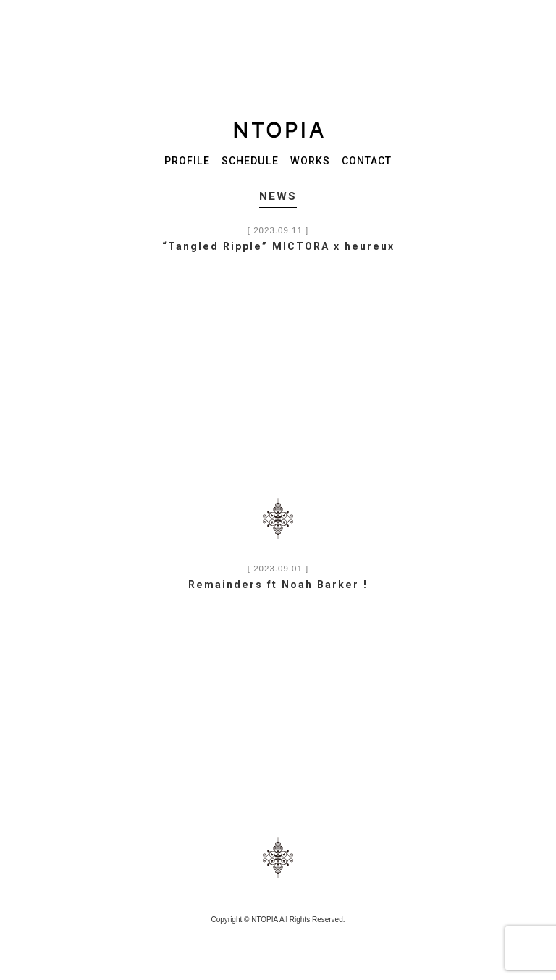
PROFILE (187, 161)
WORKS (310, 161)
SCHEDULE (250, 161)
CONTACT (367, 161)
